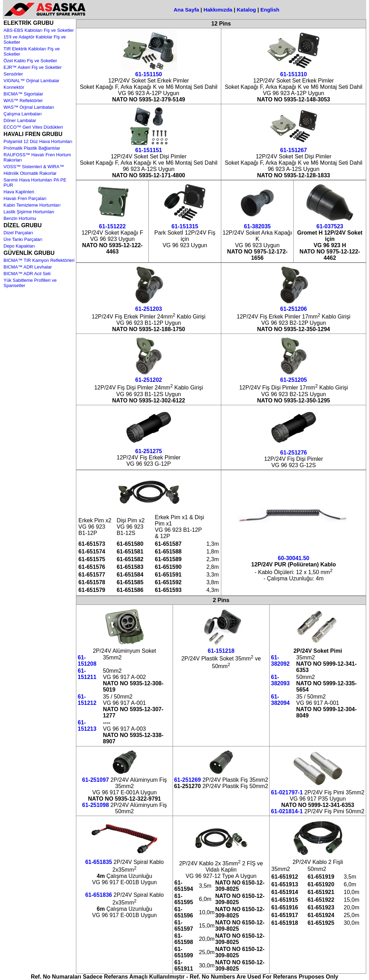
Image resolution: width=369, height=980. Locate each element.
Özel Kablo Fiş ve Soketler (30, 61)
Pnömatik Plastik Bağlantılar (32, 148)
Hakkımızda (218, 10)
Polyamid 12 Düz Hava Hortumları (38, 141)
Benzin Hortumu (20, 218)
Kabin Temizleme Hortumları (32, 205)
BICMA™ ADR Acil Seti (27, 274)
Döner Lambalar (20, 120)
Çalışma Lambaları (23, 114)
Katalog (246, 10)
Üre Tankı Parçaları (23, 239)
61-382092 (280, 661)
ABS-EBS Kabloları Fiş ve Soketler (39, 30)
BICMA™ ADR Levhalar (28, 267)
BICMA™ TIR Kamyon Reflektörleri (39, 260)
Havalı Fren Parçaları (25, 198)
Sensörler (13, 74)
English (270, 10)
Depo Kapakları (19, 246)
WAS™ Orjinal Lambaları (29, 107)
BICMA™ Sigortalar (23, 94)
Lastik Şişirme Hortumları (29, 212)
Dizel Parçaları (18, 233)
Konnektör (14, 87)
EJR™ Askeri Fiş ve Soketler (33, 67)
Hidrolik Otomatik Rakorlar (30, 173)
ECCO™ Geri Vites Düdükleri (33, 127)
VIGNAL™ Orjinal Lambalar (32, 81)
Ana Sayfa (186, 10)
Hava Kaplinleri (19, 192)
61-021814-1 (287, 811)
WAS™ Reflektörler (23, 101)
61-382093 (280, 680)
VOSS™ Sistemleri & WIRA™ (34, 167)
